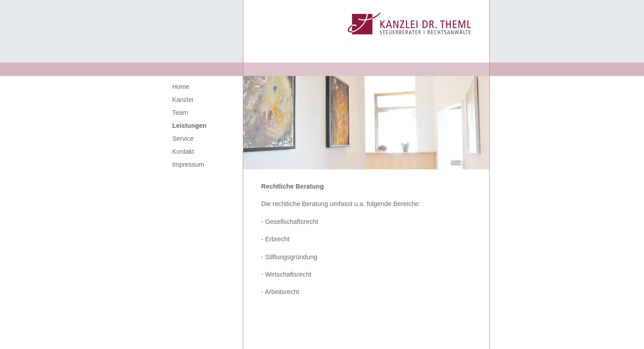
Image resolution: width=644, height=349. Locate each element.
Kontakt (183, 151)
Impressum (188, 164)
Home (181, 87)
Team (180, 113)
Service (183, 139)
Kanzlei (183, 100)
